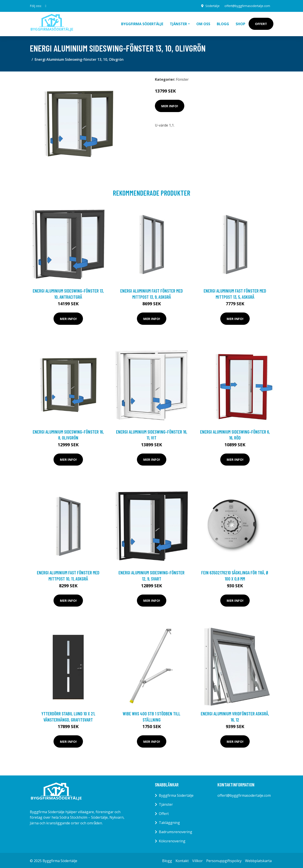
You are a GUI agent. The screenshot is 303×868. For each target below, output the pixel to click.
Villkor (197, 860)
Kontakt (182, 860)
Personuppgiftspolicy (224, 860)
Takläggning (169, 822)
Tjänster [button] (178, 23)
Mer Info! (170, 105)
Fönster (182, 78)
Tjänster (166, 803)
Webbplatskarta (258, 860)
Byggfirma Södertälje (142, 23)
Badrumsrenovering (176, 831)
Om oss (203, 23)
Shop (240, 23)
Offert (261, 23)
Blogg (223, 23)
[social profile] (46, 6)
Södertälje (211, 6)
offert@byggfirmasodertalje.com (247, 6)
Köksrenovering (172, 840)
